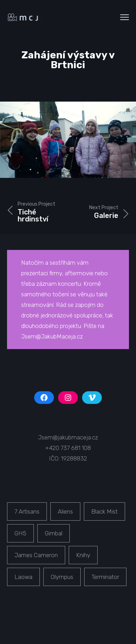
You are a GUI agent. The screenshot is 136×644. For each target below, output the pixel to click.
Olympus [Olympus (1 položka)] (62, 577)
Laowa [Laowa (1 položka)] (23, 577)
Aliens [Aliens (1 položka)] (65, 511)
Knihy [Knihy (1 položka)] (83, 555)
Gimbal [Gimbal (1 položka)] (54, 533)
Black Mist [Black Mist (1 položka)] (104, 511)
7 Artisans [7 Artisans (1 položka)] (27, 511)
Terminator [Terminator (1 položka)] (105, 577)
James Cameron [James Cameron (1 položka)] (36, 555)
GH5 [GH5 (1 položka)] (20, 533)
